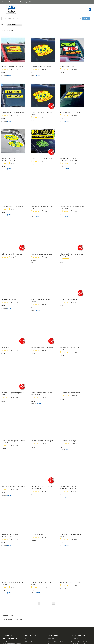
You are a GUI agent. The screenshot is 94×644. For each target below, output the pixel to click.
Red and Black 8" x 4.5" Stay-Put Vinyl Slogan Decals (41, 487)
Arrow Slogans (6, 347)
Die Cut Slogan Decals (67, 66)
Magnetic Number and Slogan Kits (42, 347)
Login (27, 638)
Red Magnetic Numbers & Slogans (42, 441)
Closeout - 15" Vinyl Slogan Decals (42, 158)
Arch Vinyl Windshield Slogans (41, 66)
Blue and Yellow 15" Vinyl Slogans (71, 112)
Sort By (4, 24)
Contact (16, 2)
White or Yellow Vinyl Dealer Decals (13, 487)
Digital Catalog (29, 2)
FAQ (10, 2)
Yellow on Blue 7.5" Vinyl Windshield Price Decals (10, 535)
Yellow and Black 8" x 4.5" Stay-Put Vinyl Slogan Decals (71, 255)
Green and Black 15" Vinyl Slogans (13, 206)
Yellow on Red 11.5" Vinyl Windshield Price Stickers (68, 159)
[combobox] (42, 18)
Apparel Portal (76, 638)
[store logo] (11, 9)
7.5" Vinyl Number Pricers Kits (70, 393)
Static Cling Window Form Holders (42, 254)
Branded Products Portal (79, 641)
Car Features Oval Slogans (69, 441)
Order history (30, 641)
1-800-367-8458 (85, 9)
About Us (4, 2)
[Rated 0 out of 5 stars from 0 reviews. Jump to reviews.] (10, 69)
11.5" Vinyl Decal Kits (38, 534)
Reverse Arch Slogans (9, 299)
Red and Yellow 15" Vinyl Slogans (12, 66)
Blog (21, 2)
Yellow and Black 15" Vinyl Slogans (13, 112)
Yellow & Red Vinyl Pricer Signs (12, 254)
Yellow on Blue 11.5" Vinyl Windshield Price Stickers (68, 487)
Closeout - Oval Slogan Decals (70, 299)
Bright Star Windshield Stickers (70, 582)
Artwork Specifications (55, 641)
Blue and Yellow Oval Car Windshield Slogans (10, 159)
